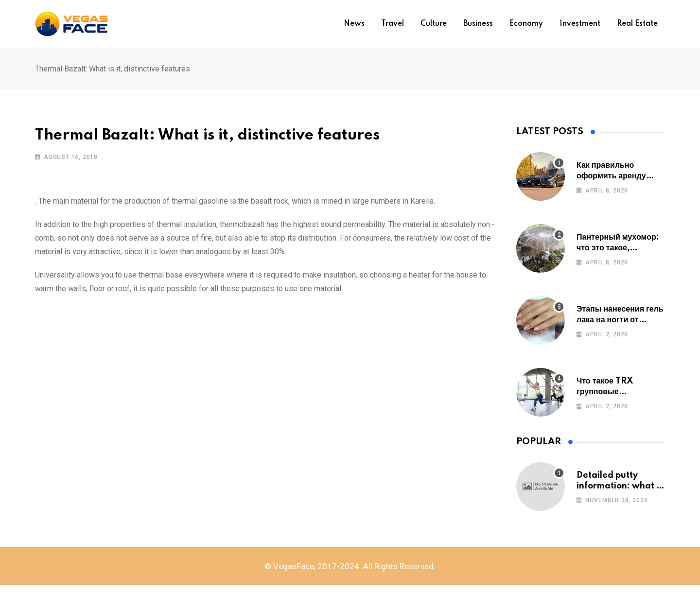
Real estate (637, 24)
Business (478, 24)
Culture (434, 24)
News (354, 24)
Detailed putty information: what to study (621, 489)
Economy (526, 24)
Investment (580, 24)
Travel (393, 24)
